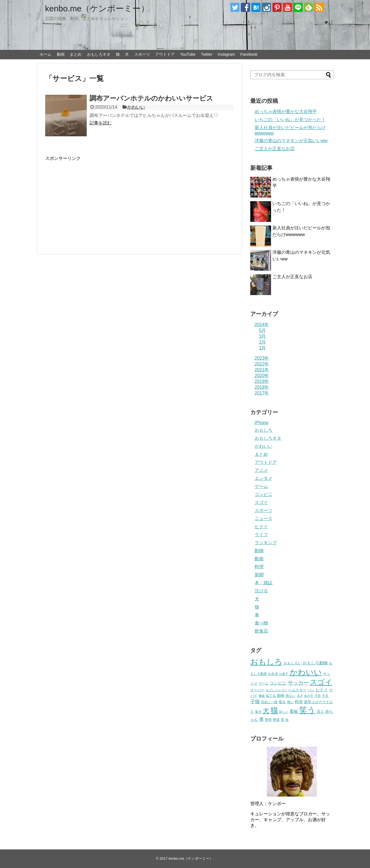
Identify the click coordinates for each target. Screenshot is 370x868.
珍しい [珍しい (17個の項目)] (284, 712)
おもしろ (264, 430)
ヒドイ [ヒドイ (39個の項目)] (322, 690)
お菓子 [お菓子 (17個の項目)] (284, 674)
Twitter (207, 54)
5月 (263, 330)
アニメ (261, 470)
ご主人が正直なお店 (275, 149)
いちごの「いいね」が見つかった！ (290, 120)
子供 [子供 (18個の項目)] (318, 696)
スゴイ (261, 502)
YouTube (188, 54)
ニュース (264, 519)
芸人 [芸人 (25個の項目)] (320, 712)
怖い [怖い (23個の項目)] (290, 702)
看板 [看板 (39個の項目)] (294, 711)
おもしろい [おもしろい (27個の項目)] (293, 663)
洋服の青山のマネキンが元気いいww (291, 141)
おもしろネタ (99, 54)
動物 (259, 551)
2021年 (262, 370)
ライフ (261, 535)
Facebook (249, 54)
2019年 (262, 381)
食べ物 (261, 623)
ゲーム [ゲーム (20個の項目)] (264, 683)
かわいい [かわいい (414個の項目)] (306, 672)
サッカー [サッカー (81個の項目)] (298, 683)
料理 (259, 567)
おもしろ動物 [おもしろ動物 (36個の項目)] (315, 663)
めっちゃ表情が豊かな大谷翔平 (286, 112)
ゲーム (261, 486)
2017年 (262, 393)
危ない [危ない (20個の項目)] (290, 696)
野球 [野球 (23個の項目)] (268, 720)
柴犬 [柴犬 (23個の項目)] (258, 712)
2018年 (262, 387)
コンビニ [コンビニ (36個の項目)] (278, 683)
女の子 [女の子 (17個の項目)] (309, 696)
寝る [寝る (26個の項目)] (282, 702)
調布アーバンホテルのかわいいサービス (151, 98)
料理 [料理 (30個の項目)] (299, 702)
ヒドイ (261, 527)
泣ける (261, 591)
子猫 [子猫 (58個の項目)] (255, 701)
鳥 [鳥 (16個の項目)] (287, 720)
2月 (263, 342)
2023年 (262, 358)
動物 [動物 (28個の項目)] (281, 696)
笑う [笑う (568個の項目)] (307, 710)
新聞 (259, 575)
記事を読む (101, 123)
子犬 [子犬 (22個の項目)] (325, 696)
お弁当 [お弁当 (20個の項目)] (273, 674)
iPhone (262, 423)
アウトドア (165, 54)
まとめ (76, 54)
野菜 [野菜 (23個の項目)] (276, 720)
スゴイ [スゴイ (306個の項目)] (321, 682)
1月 (263, 348)
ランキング (266, 543)
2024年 (262, 325)
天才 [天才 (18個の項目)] (300, 696)
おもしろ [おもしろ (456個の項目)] (266, 662)
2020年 (262, 376)
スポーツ (142, 54)
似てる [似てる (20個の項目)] (271, 696)
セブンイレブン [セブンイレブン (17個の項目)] (276, 690)
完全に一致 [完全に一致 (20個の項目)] (269, 702)
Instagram (226, 54)
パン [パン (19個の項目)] (311, 690)
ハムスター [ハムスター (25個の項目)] (297, 690)
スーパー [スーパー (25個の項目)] (257, 690)
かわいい (136, 107)
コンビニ (264, 494)
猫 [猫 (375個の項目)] (274, 710)
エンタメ (264, 478)
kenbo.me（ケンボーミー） (97, 8)
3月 (263, 336)
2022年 (262, 364)
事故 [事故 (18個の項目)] (262, 696)
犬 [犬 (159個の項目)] (266, 711)
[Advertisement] (92, 200)
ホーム (45, 54)
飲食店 (261, 631)
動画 (61, 54)
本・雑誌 (264, 583)
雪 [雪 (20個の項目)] (282, 720)
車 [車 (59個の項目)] (261, 719)
